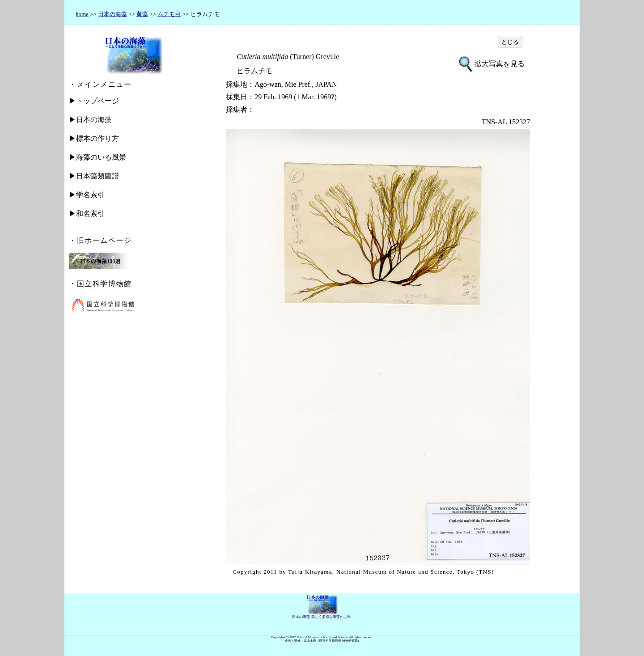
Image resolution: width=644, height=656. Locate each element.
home (82, 14)
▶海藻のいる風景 (97, 157)
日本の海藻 (112, 14)
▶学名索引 (87, 195)
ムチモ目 (169, 14)
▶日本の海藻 (90, 120)
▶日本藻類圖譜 (94, 176)
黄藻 (142, 14)
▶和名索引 (87, 214)
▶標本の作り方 (94, 138)
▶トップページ (94, 101)
